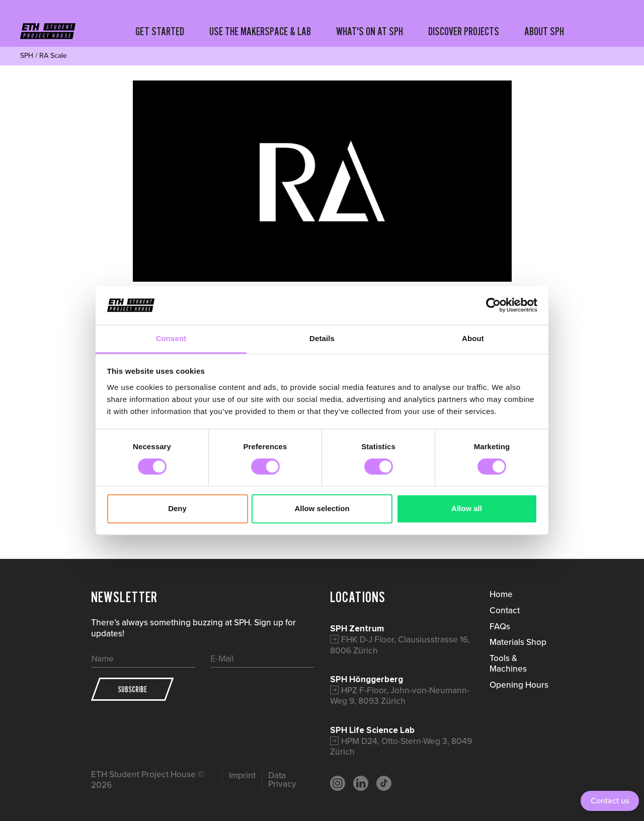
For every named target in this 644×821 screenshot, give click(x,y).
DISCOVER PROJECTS (464, 31)
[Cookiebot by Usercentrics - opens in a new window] (493, 305)
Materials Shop (518, 642)
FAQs (500, 626)
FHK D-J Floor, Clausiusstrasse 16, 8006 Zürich (400, 645)
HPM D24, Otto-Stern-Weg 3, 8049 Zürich (401, 747)
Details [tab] (322, 338)
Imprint (242, 775)
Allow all (467, 508)
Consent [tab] (171, 338)
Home (501, 594)
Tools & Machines (508, 664)
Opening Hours (519, 685)
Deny (177, 508)
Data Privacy (282, 780)
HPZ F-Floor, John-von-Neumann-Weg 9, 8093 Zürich (400, 696)
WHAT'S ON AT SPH (370, 31)
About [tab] (473, 338)
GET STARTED (160, 31)
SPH (27, 56)
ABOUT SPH (544, 31)
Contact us (610, 801)
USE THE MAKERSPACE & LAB (260, 31)
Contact (505, 610)
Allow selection (322, 508)
